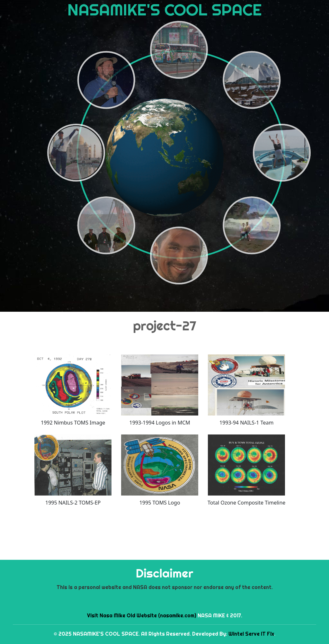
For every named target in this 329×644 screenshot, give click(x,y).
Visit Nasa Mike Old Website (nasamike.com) (142, 615)
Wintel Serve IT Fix (251, 634)
